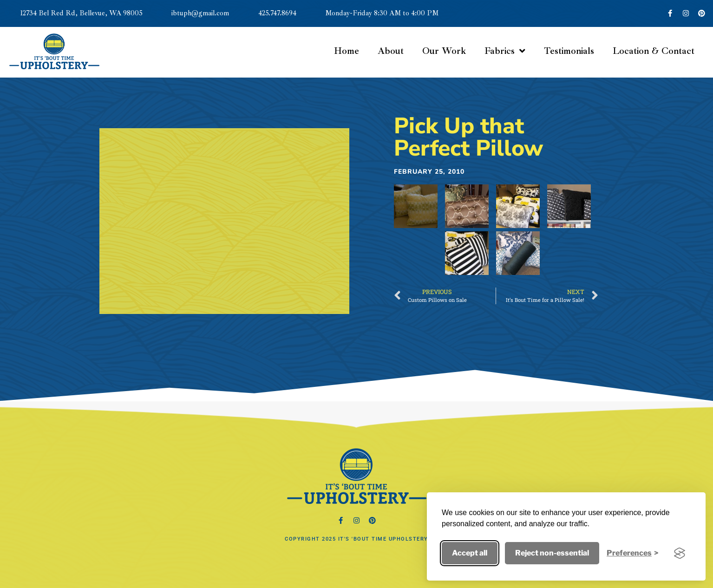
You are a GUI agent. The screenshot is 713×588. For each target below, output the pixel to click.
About (391, 51)
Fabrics (505, 51)
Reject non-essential (552, 553)
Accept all (470, 553)
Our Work (444, 51)
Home (347, 51)
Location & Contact (654, 51)
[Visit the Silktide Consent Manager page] (680, 553)
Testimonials (569, 51)
